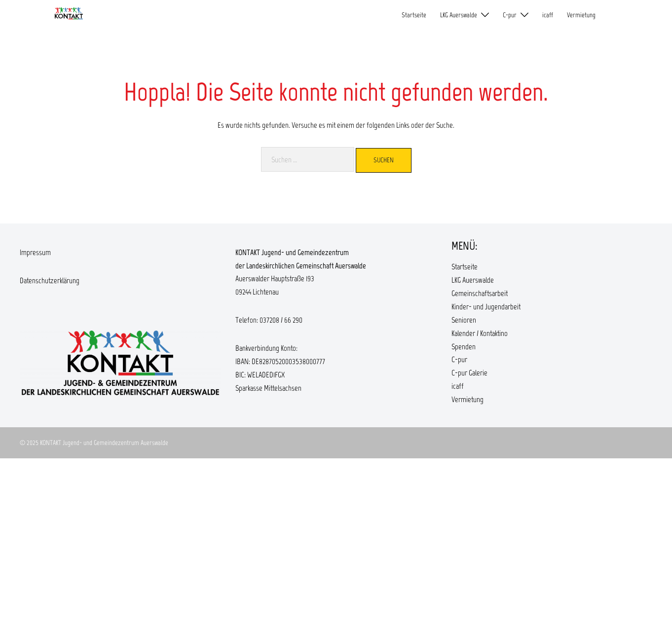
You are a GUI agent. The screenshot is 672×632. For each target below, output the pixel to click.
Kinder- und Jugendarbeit (486, 307)
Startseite (414, 15)
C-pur (510, 15)
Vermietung (581, 15)
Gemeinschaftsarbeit (480, 293)
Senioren (464, 320)
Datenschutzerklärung (50, 280)
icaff (548, 15)
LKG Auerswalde (459, 15)
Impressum (35, 252)
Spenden (464, 347)
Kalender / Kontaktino (480, 333)
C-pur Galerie (469, 373)
